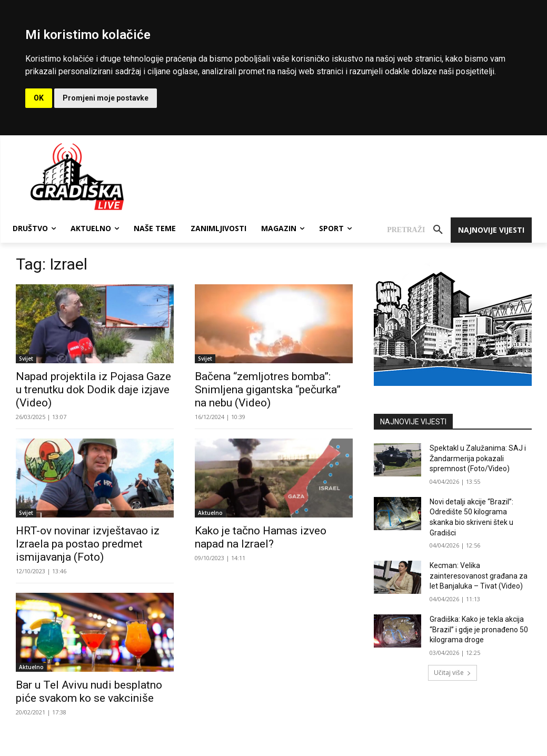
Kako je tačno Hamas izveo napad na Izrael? (261, 537)
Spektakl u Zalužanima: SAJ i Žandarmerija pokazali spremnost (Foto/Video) (478, 458)
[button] (419, 230)
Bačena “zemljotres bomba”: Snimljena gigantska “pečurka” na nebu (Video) (268, 390)
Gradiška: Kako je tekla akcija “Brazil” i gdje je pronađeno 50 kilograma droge (479, 629)
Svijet (26, 359)
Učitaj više (452, 673)
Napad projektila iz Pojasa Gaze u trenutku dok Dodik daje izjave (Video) (93, 390)
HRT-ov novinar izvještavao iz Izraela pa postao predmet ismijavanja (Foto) (88, 544)
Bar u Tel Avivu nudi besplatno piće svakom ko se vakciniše (89, 692)
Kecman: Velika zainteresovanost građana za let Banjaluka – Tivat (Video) (479, 576)
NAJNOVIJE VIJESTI (413, 422)
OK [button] (39, 98)
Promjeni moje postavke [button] (106, 98)
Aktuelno (210, 513)
